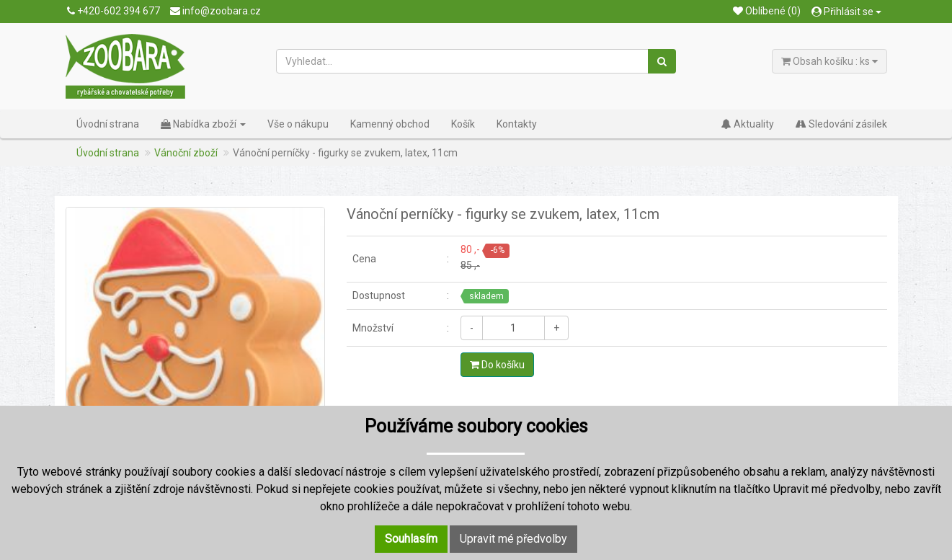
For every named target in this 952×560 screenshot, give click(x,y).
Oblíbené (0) (767, 11)
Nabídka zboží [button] (203, 124)
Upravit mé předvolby (513, 539)
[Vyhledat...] (463, 61)
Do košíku (497, 365)
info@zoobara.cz (215, 11)
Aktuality (748, 124)
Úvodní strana (108, 124)
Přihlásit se (846, 12)
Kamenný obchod (390, 124)
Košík (463, 124)
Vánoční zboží (186, 153)
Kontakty (517, 124)
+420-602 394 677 (114, 11)
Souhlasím (411, 539)
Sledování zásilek (841, 124)
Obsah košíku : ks (829, 61)
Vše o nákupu (298, 124)
